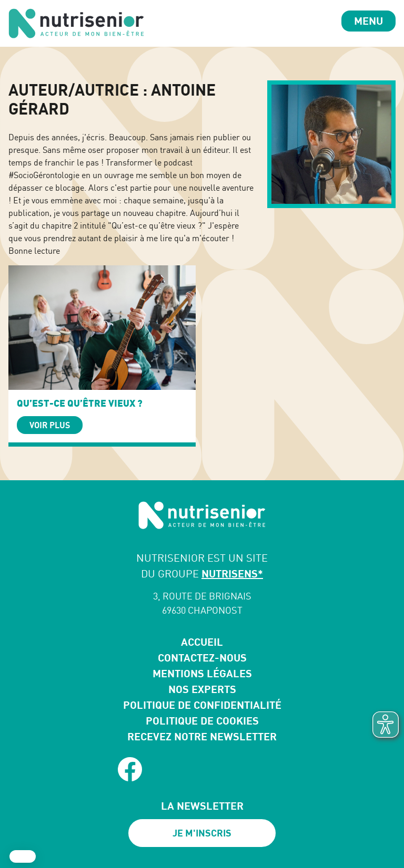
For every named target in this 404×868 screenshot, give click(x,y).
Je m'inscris (202, 833)
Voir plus (50, 425)
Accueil (202, 642)
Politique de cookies (202, 721)
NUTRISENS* (232, 573)
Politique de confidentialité (202, 705)
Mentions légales (202, 673)
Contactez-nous (202, 658)
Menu (368, 21)
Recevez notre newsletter (202, 736)
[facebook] (130, 769)
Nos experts (202, 689)
